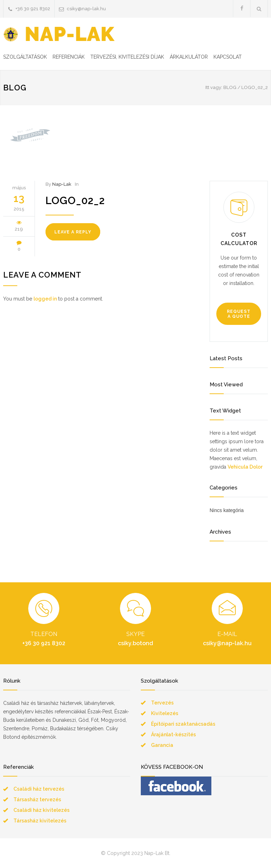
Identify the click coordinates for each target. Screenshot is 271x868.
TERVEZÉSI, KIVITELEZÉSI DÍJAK (127, 57)
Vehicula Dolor (245, 467)
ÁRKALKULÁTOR (189, 57)
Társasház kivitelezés (40, 821)
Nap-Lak (62, 184)
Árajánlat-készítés (173, 735)
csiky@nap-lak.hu (86, 9)
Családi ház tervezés (39, 789)
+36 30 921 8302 (33, 9)
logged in (45, 299)
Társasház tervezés (37, 799)
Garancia (162, 745)
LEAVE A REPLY (73, 232)
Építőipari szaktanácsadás (183, 724)
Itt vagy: (214, 87)
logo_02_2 (75, 201)
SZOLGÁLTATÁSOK (25, 57)
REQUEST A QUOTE (239, 314)
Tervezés (162, 703)
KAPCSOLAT (228, 57)
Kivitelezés (165, 713)
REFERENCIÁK (69, 57)
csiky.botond (135, 643)
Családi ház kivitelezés (41, 810)
